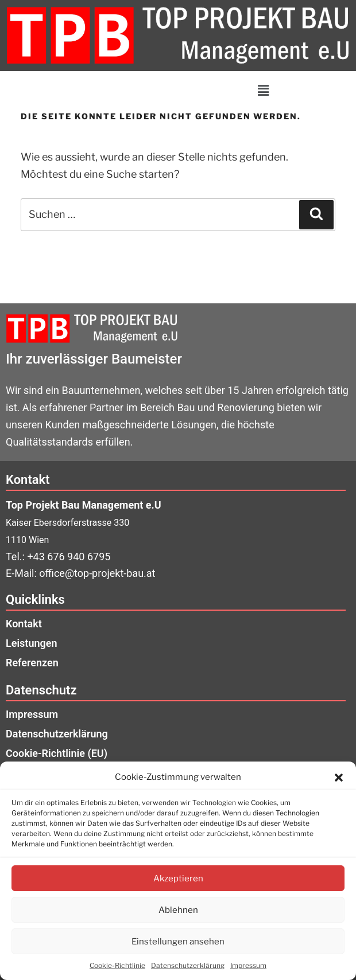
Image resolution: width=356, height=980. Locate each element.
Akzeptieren (178, 879)
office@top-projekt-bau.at (97, 573)
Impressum (248, 965)
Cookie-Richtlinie (117, 965)
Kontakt (24, 624)
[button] (339, 778)
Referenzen (32, 663)
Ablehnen (178, 910)
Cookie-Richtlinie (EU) (57, 753)
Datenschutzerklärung (188, 965)
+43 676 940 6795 (69, 557)
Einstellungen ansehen (178, 942)
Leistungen (31, 643)
